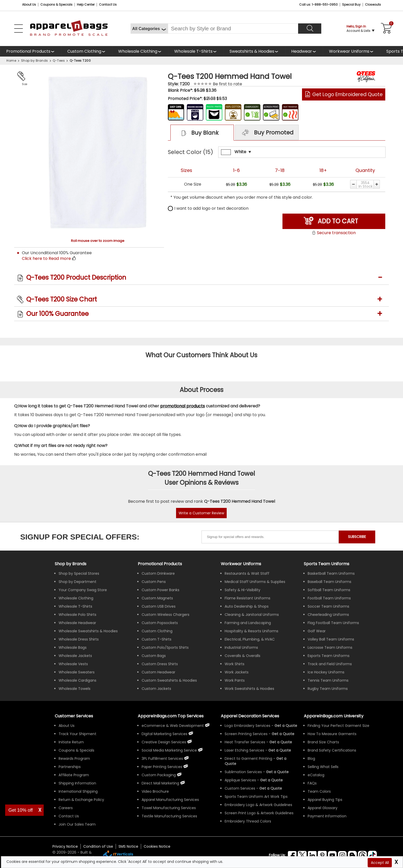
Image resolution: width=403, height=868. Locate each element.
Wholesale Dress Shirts (79, 639)
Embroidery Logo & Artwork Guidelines (258, 805)
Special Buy (351, 4)
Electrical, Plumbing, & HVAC (250, 639)
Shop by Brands (35, 61)
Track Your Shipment (77, 734)
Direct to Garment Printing (248, 759)
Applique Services (240, 780)
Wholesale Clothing (138, 51)
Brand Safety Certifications (332, 750)
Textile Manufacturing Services (169, 816)
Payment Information (327, 816)
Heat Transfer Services (245, 742)
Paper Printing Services (162, 767)
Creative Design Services (164, 742)
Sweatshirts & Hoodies (252, 51)
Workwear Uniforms (349, 51)
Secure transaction (334, 233)
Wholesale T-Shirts (193, 51)
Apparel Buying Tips (325, 800)
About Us (29, 4)
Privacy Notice (65, 846)
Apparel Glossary (323, 808)
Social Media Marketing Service (169, 750)
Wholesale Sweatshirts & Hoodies (88, 631)
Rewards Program (74, 759)
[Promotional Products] (31, 51)
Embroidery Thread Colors (248, 821)
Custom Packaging (159, 775)
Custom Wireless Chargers (166, 615)
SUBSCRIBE (357, 537)
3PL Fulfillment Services (162, 759)
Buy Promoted (267, 133)
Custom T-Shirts (157, 639)
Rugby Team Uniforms (328, 689)
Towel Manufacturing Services (169, 808)
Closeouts (373, 4)
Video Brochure (155, 791)
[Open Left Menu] (19, 29)
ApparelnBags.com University (334, 716)
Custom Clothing (84, 51)
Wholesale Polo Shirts (77, 615)
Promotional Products (28, 51)
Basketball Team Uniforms (331, 573)
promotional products (182, 406)
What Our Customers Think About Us (201, 355)
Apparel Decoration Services (250, 716)
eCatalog (316, 775)
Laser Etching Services (244, 750)
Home (11, 61)
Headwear (302, 51)
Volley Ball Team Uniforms (331, 639)
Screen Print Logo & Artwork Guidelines (259, 813)
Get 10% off (21, 810)
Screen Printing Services (246, 734)
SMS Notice (128, 846)
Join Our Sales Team (77, 824)
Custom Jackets (156, 689)
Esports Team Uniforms (329, 656)
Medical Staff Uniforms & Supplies (255, 582)
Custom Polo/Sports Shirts (165, 647)
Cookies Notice (157, 846)
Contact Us (108, 4)
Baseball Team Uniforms (329, 582)
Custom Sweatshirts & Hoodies (169, 680)
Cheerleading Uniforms (328, 615)
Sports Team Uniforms (327, 564)
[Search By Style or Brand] (233, 29)
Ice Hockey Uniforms (326, 672)
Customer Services (74, 716)
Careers (66, 808)
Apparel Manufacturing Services (170, 800)
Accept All (380, 863)
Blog (311, 759)
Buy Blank (198, 133)
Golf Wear (317, 631)
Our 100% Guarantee (57, 314)
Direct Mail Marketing (160, 783)
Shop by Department (77, 582)
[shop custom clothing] (87, 51)
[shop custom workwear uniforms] (351, 51)
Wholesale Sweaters (77, 672)
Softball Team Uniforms (329, 590)
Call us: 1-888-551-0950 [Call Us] (318, 4)
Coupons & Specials (76, 750)
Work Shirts (235, 664)
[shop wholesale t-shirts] (196, 51)
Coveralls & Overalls (242, 656)
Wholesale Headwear (77, 623)
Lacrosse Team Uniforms (330, 647)
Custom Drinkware (158, 573)
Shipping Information (77, 783)
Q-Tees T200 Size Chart (62, 299)
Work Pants (235, 680)
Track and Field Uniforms (330, 664)
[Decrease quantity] (353, 184)
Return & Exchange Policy (81, 800)
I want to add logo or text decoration (208, 208)
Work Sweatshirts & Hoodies (249, 689)
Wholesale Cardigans (77, 680)
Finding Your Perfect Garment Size (338, 726)
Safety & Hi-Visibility (242, 590)
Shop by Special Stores (79, 573)
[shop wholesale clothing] (140, 51)
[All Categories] (149, 29)
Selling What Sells (323, 767)
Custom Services (240, 788)
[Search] (310, 29)
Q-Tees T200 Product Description (76, 277)
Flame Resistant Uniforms (248, 598)
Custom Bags (154, 656)
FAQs (312, 783)
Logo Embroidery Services (248, 726)
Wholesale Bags (73, 647)
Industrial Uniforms (241, 647)
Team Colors (319, 791)
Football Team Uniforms (329, 598)
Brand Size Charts (323, 742)
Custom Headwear (158, 672)
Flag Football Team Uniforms (333, 623)
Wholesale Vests (73, 664)
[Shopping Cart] (386, 29)
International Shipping (78, 791)
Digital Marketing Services (164, 734)
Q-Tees (59, 61)
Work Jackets (237, 672)
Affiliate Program (74, 775)
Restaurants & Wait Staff (247, 573)
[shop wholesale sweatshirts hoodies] (254, 51)
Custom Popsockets (160, 623)
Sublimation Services (243, 772)
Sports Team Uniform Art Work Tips (256, 797)
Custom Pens (154, 582)
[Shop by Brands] (71, 564)
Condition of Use (98, 846)
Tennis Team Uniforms (328, 680)
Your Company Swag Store (83, 590)
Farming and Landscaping (248, 623)
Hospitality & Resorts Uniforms (251, 631)
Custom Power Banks (161, 590)
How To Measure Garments (332, 734)
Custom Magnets (157, 598)
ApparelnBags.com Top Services (171, 716)
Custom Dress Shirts (160, 664)
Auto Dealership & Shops (247, 606)
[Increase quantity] (377, 184)
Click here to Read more (46, 258)
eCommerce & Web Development (173, 726)
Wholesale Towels (75, 689)
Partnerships (70, 767)
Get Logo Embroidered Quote (347, 94)
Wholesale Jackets (75, 656)
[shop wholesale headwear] (304, 51)
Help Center (86, 4)
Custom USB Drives (159, 606)
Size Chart (24, 85)
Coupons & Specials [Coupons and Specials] (56, 4)
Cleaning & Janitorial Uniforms (252, 615)
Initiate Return (71, 742)
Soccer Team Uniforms (328, 606)
